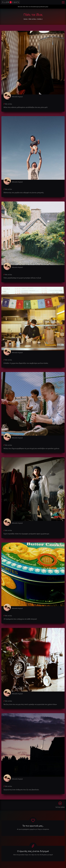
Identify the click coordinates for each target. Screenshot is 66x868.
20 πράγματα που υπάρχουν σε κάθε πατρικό (20, 619)
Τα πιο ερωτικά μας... (33, 826)
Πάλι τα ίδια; (32, 19)
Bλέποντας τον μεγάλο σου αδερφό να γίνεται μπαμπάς (24, 193)
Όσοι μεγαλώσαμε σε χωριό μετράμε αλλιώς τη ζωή (22, 278)
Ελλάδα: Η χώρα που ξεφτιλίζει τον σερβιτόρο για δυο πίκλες (26, 363)
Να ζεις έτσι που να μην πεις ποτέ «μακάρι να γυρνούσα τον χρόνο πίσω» (30, 704)
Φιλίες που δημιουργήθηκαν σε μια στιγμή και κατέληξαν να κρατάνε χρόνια (31, 448)
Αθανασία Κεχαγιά (17, 97)
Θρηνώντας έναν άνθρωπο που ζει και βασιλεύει (21, 790)
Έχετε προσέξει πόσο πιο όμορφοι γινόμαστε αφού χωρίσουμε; (26, 534)
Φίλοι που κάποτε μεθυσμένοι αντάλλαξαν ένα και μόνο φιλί (26, 107)
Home (25, 19)
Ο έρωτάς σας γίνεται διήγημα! (33, 851)
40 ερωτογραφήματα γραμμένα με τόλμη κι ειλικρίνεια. (33, 829)
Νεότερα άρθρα (60, 805)
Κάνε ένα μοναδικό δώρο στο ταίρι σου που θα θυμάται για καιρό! (33, 855)
